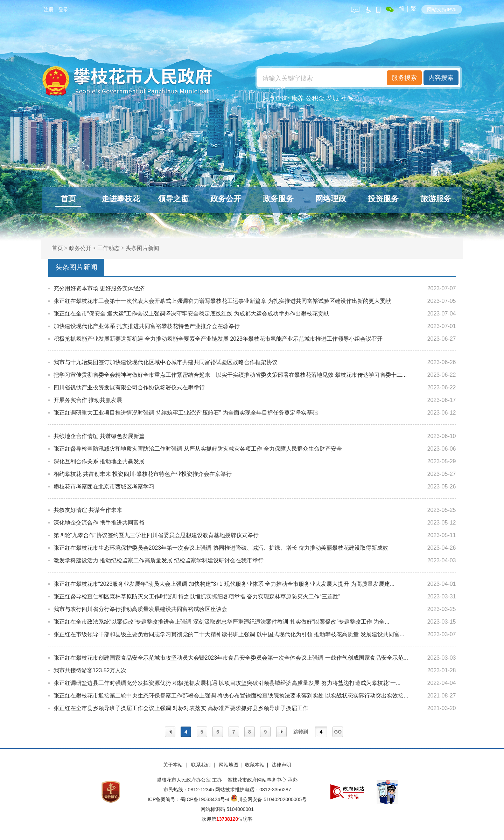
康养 (297, 98)
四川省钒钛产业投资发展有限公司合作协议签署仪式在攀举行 (129, 387)
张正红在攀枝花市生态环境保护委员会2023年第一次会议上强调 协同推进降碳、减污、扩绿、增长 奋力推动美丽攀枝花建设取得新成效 (221, 548)
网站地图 (229, 765)
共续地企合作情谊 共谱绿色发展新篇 (99, 436)
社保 (347, 98)
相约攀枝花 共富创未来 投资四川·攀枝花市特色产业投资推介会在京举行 (143, 474)
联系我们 (202, 765)
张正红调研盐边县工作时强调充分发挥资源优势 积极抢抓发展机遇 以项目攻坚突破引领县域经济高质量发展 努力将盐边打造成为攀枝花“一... (227, 683)
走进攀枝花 (121, 199)
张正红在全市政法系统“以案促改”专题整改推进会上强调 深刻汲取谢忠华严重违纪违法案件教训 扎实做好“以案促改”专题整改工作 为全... (222, 622)
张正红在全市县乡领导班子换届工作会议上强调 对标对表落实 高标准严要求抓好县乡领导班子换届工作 (181, 708)
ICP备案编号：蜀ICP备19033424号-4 (189, 799)
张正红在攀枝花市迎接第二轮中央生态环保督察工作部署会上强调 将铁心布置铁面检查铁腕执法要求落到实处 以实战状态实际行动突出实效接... (231, 696)
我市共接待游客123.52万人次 (90, 670)
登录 (63, 9)
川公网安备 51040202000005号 (269, 799)
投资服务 (383, 199)
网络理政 (331, 199)
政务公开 (226, 199)
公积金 (315, 98)
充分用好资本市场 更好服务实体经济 (99, 288)
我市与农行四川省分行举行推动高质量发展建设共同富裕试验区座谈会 (140, 609)
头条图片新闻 (142, 248)
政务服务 (278, 199)
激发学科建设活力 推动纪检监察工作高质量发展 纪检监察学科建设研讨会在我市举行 (159, 560)
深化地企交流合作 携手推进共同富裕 (99, 523)
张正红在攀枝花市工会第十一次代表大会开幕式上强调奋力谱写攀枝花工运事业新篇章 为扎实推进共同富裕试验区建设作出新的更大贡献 (222, 301)
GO (338, 732)
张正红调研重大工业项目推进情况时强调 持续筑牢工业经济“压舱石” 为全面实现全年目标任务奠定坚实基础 (186, 413)
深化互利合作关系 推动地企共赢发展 (99, 461)
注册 (49, 9)
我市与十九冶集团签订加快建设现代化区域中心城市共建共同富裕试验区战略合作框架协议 (166, 362)
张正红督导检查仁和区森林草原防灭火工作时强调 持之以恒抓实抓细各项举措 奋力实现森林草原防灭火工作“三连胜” (197, 596)
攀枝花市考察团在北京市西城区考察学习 (104, 487)
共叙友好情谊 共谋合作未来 (88, 510)
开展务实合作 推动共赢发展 (88, 400)
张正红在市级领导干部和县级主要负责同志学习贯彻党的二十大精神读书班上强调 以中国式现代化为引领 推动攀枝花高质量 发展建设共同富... (229, 634)
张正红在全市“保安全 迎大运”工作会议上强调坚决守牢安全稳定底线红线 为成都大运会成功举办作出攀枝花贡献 (191, 314)
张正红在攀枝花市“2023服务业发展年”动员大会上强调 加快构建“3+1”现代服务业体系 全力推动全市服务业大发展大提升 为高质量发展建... (224, 584)
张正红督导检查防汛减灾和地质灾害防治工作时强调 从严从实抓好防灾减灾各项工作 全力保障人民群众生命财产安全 (198, 449)
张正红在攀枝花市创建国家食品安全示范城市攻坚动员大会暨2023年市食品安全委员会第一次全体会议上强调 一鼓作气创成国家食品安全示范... (231, 658)
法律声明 (281, 765)
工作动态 (108, 248)
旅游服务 (436, 199)
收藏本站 (255, 765)
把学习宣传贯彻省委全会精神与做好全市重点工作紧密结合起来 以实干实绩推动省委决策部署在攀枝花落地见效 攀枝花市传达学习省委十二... (230, 375)
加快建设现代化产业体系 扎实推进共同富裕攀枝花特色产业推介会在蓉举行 (147, 326)
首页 (68, 199)
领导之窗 (173, 199)
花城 (332, 98)
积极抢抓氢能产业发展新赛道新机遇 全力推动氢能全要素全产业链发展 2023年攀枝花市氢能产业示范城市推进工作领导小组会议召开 (218, 339)
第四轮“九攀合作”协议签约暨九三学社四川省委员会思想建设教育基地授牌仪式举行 (156, 535)
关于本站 (174, 765)
